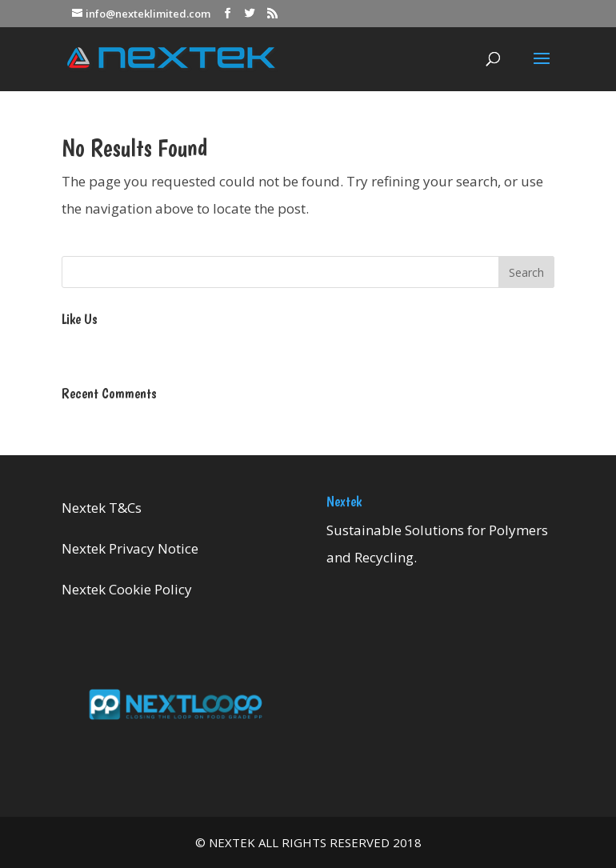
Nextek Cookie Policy (127, 589)
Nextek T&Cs (102, 508)
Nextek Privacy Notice (130, 548)
